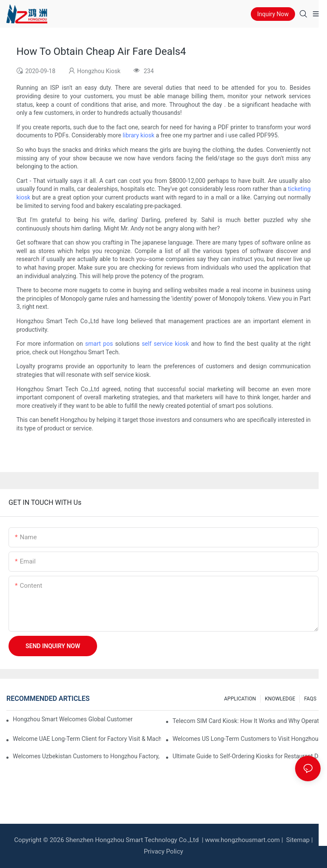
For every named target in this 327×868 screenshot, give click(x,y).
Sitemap (297, 840)
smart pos (99, 344)
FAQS (310, 699)
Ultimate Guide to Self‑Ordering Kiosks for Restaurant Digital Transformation (247, 756)
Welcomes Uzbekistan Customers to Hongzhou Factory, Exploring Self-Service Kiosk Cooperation (87, 756)
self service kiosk (165, 344)
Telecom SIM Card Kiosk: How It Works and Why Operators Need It (247, 721)
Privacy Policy (163, 851)
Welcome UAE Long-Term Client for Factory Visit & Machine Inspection (87, 739)
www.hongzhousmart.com (242, 840)
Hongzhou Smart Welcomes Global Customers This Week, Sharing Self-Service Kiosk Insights (73, 719)
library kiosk (139, 135)
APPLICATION (240, 699)
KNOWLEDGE (280, 699)
